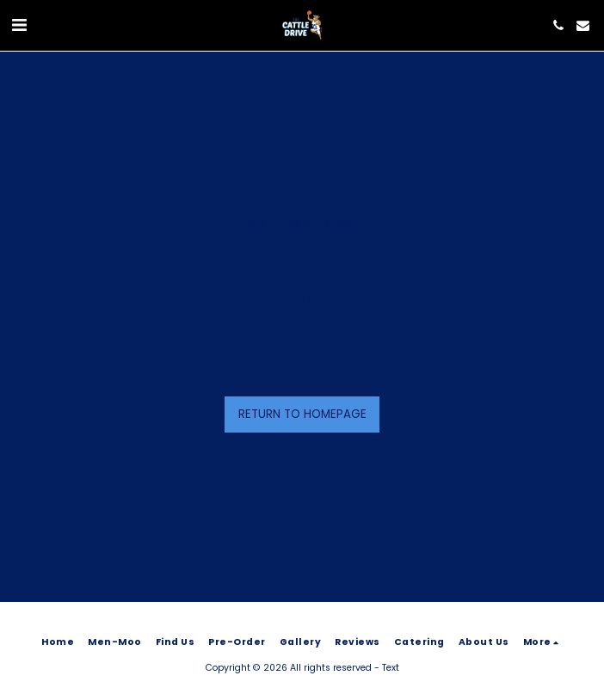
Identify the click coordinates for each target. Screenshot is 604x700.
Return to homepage (302, 414)
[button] (19, 25)
